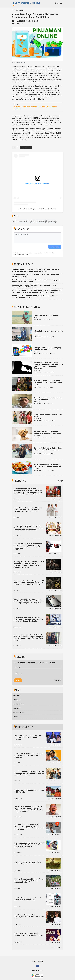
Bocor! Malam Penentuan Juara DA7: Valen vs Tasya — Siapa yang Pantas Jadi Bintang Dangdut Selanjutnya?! (29, 528)
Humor (36, 317)
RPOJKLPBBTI (41, 221)
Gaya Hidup (37, 419)
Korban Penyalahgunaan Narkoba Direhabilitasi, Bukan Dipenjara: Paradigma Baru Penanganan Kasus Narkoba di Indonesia (37, 291)
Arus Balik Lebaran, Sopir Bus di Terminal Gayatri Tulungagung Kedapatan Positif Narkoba (36, 281)
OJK (14, 221)
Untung (19, 673)
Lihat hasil (58, 680)
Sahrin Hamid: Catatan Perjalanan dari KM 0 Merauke (29, 791)
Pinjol (32, 221)
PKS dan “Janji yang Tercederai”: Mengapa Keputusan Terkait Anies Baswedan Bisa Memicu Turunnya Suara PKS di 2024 (29, 827)
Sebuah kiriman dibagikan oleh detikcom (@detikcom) (37, 209)
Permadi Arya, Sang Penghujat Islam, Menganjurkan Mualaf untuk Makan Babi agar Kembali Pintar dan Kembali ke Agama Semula (29, 809)
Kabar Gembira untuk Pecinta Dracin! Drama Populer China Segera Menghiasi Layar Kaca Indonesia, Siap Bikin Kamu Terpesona (29, 638)
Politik (36, 386)
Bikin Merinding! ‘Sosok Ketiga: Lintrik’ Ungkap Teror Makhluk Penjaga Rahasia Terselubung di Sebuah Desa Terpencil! (29, 583)
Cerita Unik (37, 435)
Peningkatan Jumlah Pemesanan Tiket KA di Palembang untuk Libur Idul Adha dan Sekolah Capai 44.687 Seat (36, 270)
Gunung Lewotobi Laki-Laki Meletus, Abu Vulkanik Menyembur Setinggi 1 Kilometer (36, 275)
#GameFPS (17, 717)
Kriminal (37, 402)
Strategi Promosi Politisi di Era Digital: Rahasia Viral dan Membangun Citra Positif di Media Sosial (30, 845)
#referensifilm (19, 704)
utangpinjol (52, 221)
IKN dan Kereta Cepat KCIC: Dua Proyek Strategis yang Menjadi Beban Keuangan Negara (29, 881)
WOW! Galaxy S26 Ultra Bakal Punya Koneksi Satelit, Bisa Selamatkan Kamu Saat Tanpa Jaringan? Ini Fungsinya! (29, 601)
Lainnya (60, 481)
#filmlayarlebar (19, 712)
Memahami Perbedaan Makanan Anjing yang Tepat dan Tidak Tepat (47, 432)
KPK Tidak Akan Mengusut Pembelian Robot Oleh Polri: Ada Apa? (29, 899)
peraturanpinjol (23, 221)
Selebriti (37, 335)
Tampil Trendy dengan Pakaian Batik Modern (48, 415)
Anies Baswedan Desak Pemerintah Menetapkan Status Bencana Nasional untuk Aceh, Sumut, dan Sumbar (28, 619)
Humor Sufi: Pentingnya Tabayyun (47, 315)
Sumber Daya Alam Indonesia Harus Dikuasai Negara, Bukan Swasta (28, 863)
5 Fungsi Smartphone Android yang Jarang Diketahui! (47, 349)
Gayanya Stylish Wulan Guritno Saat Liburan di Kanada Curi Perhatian (48, 449)
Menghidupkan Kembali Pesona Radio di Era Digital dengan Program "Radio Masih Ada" (35, 296)
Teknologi (37, 352)
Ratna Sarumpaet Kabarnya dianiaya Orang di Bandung (48, 399)
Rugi (18, 667)
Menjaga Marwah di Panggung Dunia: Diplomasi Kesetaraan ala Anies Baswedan (29, 737)
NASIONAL (19, 10)
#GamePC (17, 695)
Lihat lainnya (57, 947)
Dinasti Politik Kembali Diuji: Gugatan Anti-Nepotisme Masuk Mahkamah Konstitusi (29, 755)
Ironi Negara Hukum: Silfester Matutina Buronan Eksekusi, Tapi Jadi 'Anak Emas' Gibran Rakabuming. (30, 773)
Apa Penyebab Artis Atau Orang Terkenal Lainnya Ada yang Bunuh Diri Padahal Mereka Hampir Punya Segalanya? (48, 365)
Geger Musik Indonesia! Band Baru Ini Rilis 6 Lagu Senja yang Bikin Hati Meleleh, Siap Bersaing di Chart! (28, 510)
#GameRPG (17, 708)
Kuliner (36, 469)
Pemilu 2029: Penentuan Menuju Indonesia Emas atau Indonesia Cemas (29, 935)
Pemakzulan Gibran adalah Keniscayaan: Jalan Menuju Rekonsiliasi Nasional (29, 917)
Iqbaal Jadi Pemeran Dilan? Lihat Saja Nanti (48, 332)
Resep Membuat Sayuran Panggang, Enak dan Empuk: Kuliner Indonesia (47, 465)
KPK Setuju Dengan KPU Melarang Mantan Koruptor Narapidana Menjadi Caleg (48, 382)
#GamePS (17, 700)
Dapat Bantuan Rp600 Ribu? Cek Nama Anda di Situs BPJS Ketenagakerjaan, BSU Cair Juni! (34, 286)
